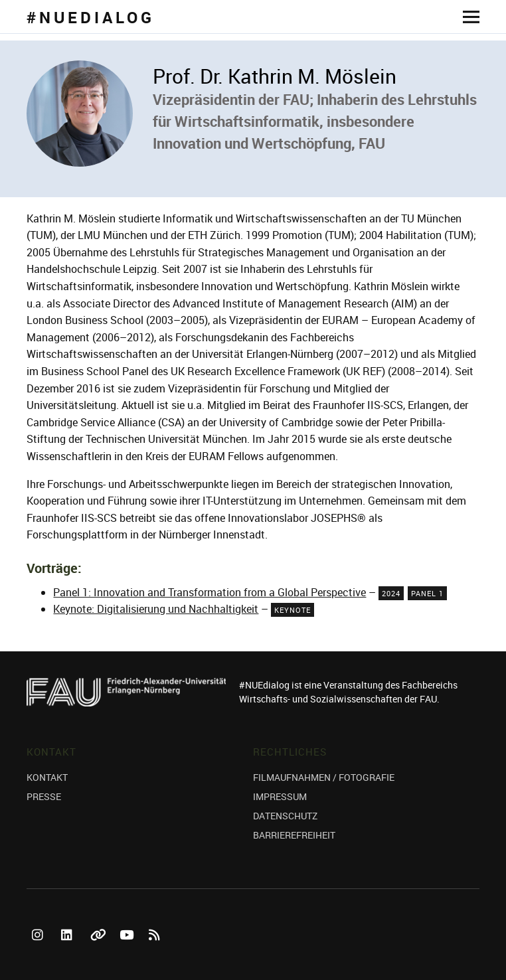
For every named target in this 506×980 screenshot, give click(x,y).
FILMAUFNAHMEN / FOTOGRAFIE (324, 777)
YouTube (127, 950)
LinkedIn (69, 950)
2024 (391, 593)
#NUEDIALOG (91, 17)
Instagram (40, 950)
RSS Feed (157, 950)
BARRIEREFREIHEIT (294, 835)
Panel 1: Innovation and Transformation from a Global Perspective (210, 592)
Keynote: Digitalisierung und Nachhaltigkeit (156, 609)
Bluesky (98, 950)
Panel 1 (427, 593)
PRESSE (44, 796)
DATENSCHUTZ (285, 816)
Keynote (293, 610)
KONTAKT (47, 777)
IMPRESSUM (280, 796)
